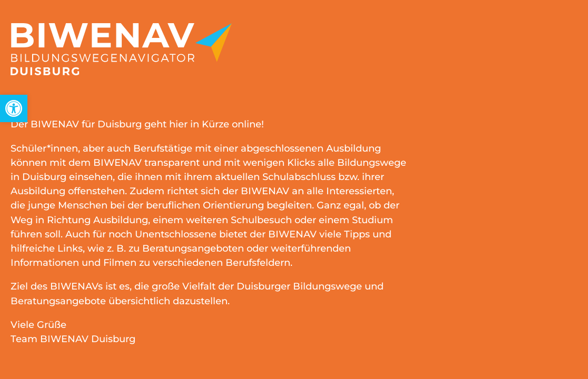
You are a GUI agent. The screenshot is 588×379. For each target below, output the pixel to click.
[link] (14, 108)
